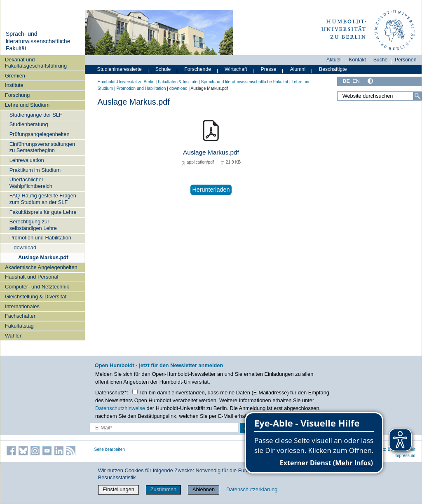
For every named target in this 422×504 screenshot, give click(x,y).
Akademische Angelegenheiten (41, 267)
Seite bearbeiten (110, 449)
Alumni (298, 69)
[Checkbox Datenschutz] (135, 392)
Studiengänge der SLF (36, 115)
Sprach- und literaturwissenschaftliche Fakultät (38, 41)
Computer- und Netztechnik (37, 287)
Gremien (15, 76)
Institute (14, 85)
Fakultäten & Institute (178, 82)
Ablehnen (204, 489)
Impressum (405, 456)
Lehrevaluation (27, 160)
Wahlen (14, 336)
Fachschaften (21, 316)
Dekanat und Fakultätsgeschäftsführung (36, 63)
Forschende (198, 69)
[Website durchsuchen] (379, 96)
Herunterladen (211, 190)
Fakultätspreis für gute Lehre (43, 212)
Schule (163, 69)
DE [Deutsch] (346, 81)
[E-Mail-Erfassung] (164, 428)
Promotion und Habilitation (40, 238)
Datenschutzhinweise (120, 408)
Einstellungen (118, 489)
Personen (406, 60)
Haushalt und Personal (32, 277)
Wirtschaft (236, 69)
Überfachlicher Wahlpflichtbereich (31, 183)
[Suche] (417, 96)
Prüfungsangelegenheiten (40, 134)
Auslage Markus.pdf (43, 257)
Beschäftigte (333, 69)
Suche (381, 60)
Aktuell (334, 60)
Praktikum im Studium (35, 170)
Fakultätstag (19, 326)
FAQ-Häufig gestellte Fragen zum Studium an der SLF (43, 199)
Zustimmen (163, 489)
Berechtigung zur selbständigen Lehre (33, 225)
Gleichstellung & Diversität (36, 297)
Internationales (22, 306)
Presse (269, 69)
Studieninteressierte (120, 69)
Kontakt (357, 60)
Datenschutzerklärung (252, 489)
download (25, 247)
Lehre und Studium (27, 105)
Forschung (17, 95)
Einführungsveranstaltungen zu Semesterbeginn (42, 147)
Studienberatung (29, 124)
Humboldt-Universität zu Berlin (126, 82)
